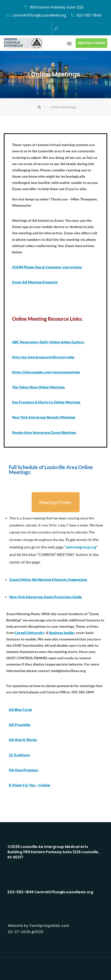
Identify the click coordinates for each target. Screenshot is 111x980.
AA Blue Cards (20, 710)
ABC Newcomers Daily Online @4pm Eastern (48, 342)
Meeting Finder (91, 43)
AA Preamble (20, 725)
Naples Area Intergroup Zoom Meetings (44, 432)
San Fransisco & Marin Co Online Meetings (46, 402)
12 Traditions (19, 755)
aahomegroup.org (81, 547)
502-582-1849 (89, 15)
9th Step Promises (23, 770)
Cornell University (30, 633)
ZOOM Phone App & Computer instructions (47, 267)
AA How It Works (23, 740)
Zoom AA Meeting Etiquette (35, 282)
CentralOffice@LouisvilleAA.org (39, 15)
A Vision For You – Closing (30, 785)
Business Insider (62, 633)
